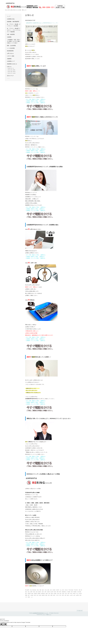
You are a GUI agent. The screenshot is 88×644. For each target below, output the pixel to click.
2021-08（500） (12, 72)
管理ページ (49, 615)
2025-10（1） (11, 68)
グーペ (44, 615)
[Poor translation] (5, 624)
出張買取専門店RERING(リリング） (41, 613)
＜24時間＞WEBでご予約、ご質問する (35, 101)
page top (80, 611)
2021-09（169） (12, 70)
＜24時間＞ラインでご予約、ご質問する (35, 103)
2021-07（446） (12, 73)
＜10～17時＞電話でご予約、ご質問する (35, 99)
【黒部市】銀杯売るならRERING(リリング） (42, 23)
